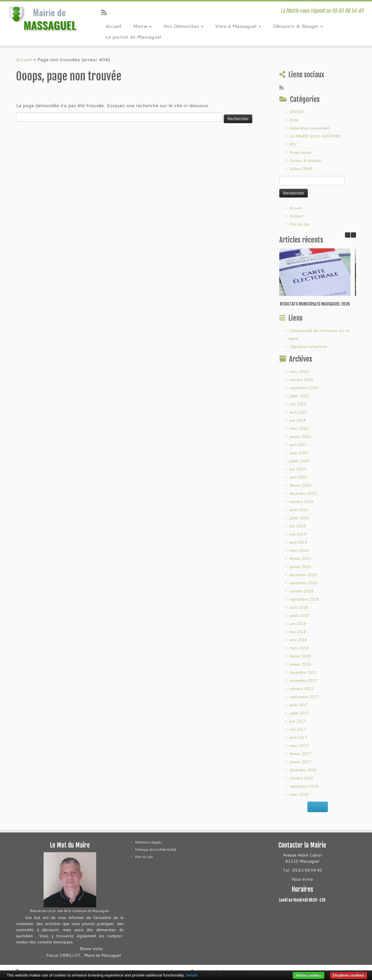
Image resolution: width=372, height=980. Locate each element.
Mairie (142, 26)
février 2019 (300, 559)
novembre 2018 (303, 583)
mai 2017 (298, 729)
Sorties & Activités (306, 161)
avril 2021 (298, 445)
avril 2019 (298, 542)
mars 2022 (299, 428)
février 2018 (300, 656)
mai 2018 (298, 632)
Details (192, 975)
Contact (296, 216)
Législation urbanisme (308, 347)
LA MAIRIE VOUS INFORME (315, 136)
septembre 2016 (304, 786)
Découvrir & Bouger (298, 26)
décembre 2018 (303, 575)
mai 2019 (298, 534)
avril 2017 (298, 737)
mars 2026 (299, 371)
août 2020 (299, 453)
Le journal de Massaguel (133, 37)
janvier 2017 (300, 762)
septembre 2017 (304, 697)
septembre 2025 (304, 388)
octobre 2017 (301, 689)
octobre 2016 (301, 778)
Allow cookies (308, 975)
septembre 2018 (304, 599)
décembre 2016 (303, 770)
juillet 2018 (299, 615)
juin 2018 (298, 624)
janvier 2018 (300, 664)
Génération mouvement (310, 128)
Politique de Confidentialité (156, 850)
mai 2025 (298, 404)
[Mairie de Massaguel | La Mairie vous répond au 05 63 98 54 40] (43, 19)
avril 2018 (298, 640)
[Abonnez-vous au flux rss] (106, 12)
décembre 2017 (303, 672)
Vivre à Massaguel (238, 26)
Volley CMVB (301, 169)
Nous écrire (302, 879)
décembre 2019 (303, 493)
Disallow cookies (349, 975)
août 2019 (299, 510)
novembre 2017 (303, 681)
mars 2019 (299, 550)
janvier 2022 (300, 437)
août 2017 (299, 705)
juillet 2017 (299, 713)
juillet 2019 (299, 518)
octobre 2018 (301, 591)
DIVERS (297, 112)
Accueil (113, 26)
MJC (293, 144)
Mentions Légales (149, 842)
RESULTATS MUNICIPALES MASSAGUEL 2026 (315, 304)
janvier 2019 (300, 567)
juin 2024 (298, 420)
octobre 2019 (301, 502)
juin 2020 (298, 469)
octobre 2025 (301, 380)
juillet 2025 (299, 396)
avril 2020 (298, 477)
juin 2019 (298, 526)
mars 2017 (299, 746)
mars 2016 (299, 794)
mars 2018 (299, 648)
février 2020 (300, 485)
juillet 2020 (299, 461)
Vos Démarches (183, 26)
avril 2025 (298, 412)
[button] (353, 235)
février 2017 (300, 754)
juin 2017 (298, 721)
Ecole (294, 120)
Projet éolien (301, 152)
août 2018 (299, 607)
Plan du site (300, 224)
